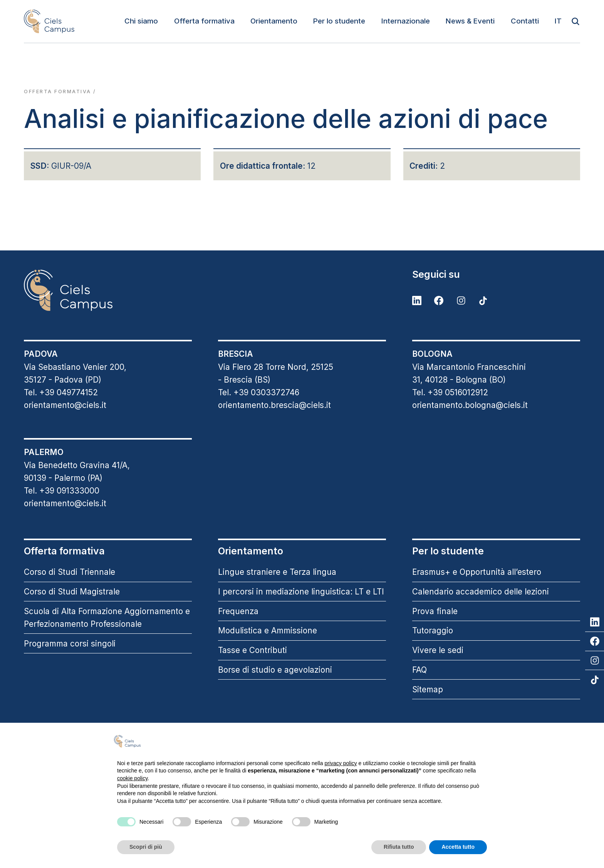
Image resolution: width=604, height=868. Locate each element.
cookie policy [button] (132, 778)
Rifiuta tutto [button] (399, 847)
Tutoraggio (433, 630)
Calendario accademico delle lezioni (481, 592)
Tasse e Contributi (253, 650)
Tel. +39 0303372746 (259, 392)
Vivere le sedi (438, 650)
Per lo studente (339, 21)
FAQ (419, 670)
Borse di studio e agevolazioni (275, 670)
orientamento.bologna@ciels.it (470, 405)
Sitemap (428, 689)
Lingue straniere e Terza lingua (277, 572)
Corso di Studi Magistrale (72, 592)
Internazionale (406, 21)
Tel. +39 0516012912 (450, 392)
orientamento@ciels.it (65, 405)
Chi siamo (141, 21)
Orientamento (274, 21)
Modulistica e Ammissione (268, 630)
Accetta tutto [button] (458, 847)
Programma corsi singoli (70, 644)
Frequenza (238, 611)
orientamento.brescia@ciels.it (274, 405)
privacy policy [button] (341, 763)
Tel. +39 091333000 (62, 491)
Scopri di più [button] (146, 847)
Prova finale (435, 611)
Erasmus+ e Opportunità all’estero (477, 572)
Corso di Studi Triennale (70, 572)
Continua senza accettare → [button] (449, 741)
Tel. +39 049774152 (61, 392)
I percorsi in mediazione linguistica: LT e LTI (301, 592)
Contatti (525, 21)
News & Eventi (470, 21)
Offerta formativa (204, 21)
